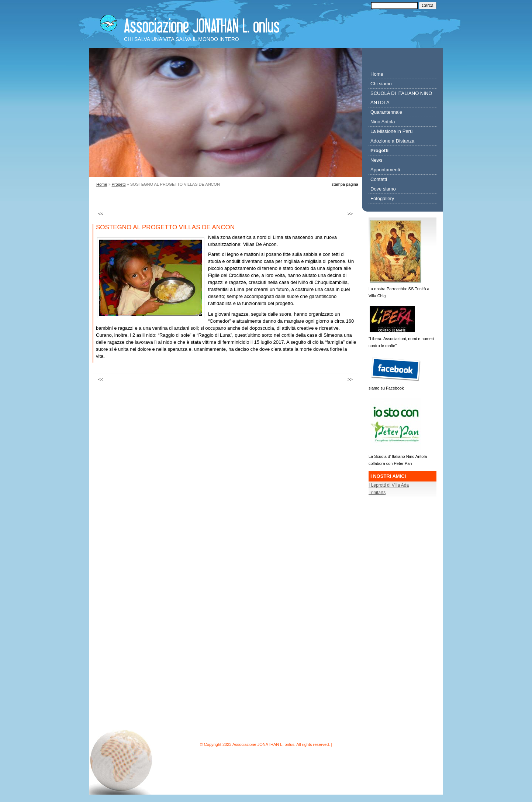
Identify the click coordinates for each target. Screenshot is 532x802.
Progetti (119, 184)
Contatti (379, 179)
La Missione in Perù (391, 131)
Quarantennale (386, 112)
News (376, 160)
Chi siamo (381, 84)
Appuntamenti (385, 170)
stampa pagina (345, 184)
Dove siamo (383, 189)
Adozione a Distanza (392, 141)
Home (102, 184)
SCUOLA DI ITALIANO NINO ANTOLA (401, 98)
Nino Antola (383, 122)
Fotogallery (382, 198)
